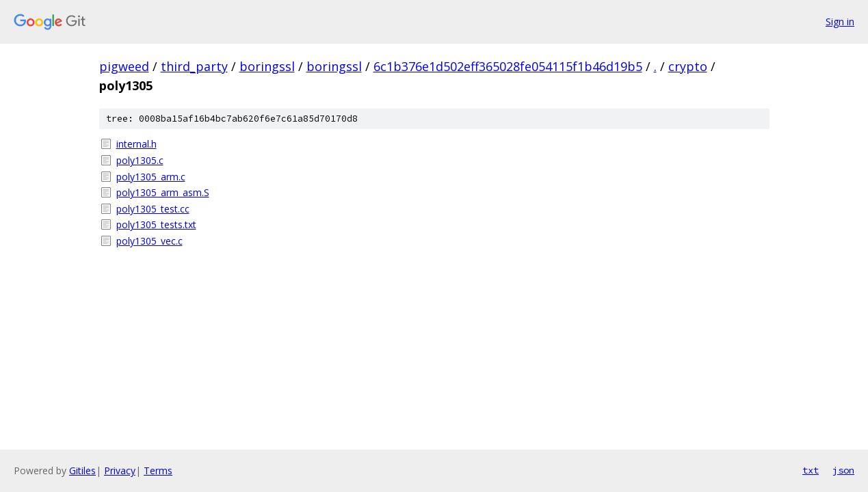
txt (811, 470)
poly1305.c (140, 160)
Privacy (120, 470)
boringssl (267, 66)
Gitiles (82, 470)
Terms (158, 470)
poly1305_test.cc (153, 209)
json (843, 470)
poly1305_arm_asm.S (163, 192)
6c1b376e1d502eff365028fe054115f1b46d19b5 (508, 66)
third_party (194, 66)
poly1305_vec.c (149, 241)
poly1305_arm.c (151, 177)
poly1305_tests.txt (156, 224)
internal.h (136, 144)
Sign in (840, 22)
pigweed (124, 66)
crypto (688, 66)
